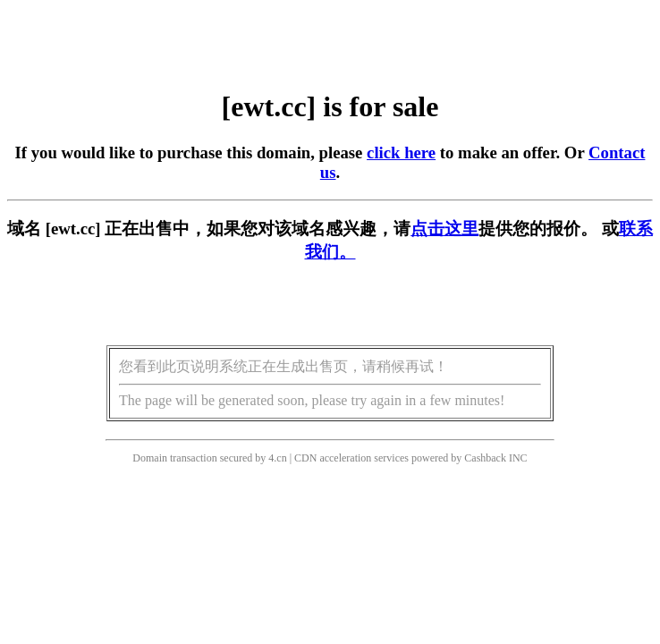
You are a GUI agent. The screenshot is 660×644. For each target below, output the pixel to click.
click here (401, 153)
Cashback (485, 458)
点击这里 (444, 229)
